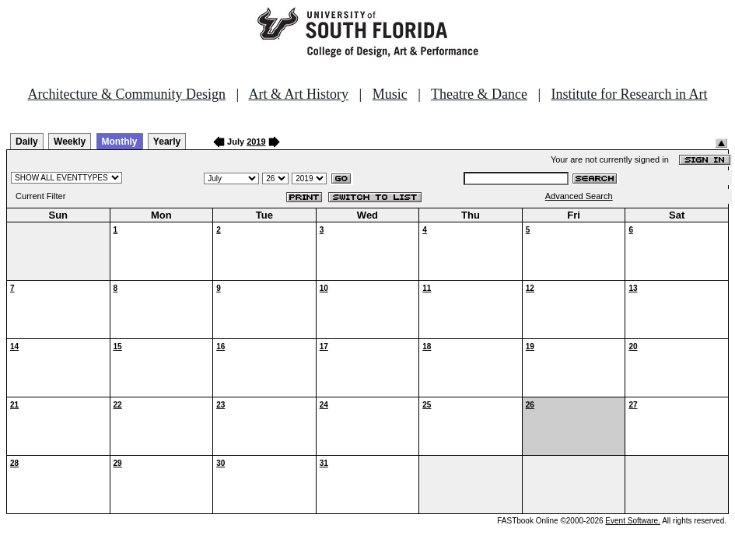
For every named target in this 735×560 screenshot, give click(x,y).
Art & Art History (299, 94)
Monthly (120, 142)
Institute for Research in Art (630, 94)
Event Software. (633, 521)
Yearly (167, 142)
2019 (256, 142)
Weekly (70, 142)
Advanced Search (579, 196)
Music (390, 94)
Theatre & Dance (479, 94)
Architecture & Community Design (127, 94)
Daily (27, 142)
